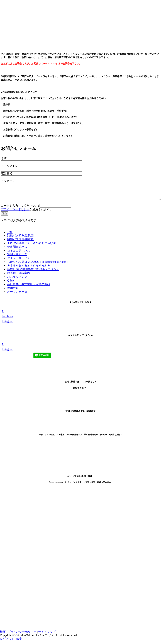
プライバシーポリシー (15, 213)
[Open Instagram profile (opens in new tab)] (8, 324)
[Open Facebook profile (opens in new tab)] (7, 319)
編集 (19, 642)
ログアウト (8, 642)
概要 (3, 635)
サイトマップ (47, 635)
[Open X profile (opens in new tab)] (3, 314)
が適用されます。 (27, 213)
